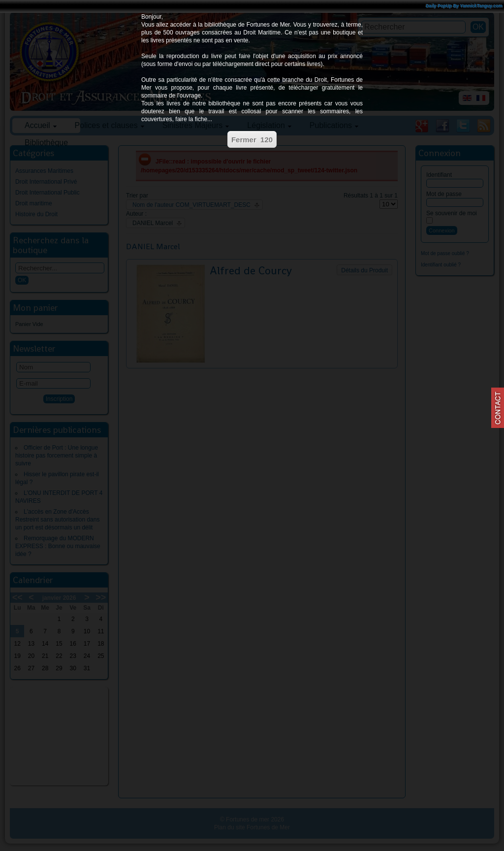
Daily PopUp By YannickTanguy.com (464, 6)
